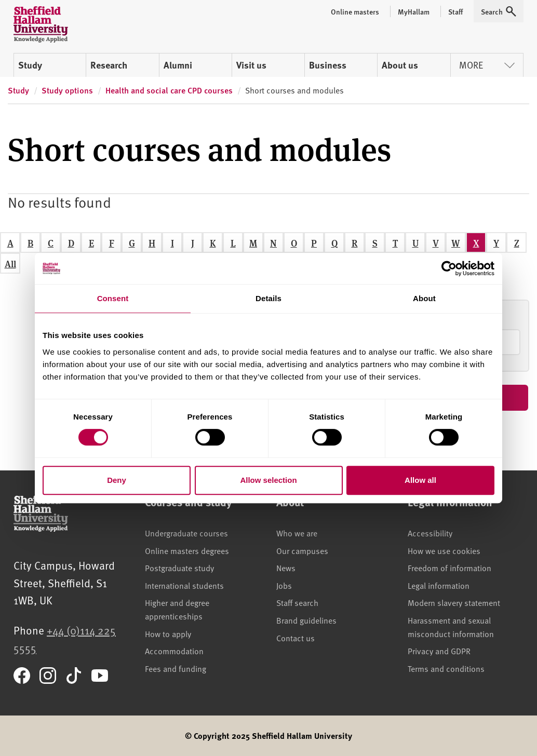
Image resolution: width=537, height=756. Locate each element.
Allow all (420, 480)
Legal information (439, 585)
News (286, 568)
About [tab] (424, 298)
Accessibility (430, 533)
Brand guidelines (306, 620)
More (487, 65)
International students (184, 585)
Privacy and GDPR (439, 651)
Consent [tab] (113, 298)
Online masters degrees (187, 550)
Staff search (297, 602)
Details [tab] (268, 298)
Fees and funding (176, 668)
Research (109, 65)
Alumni (178, 65)
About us (400, 65)
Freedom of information (449, 568)
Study (30, 65)
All (10, 264)
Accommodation (174, 651)
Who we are (297, 533)
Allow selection (268, 480)
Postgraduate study (179, 568)
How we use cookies (444, 550)
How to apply (168, 633)
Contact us (296, 638)
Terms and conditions (446, 668)
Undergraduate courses (186, 533)
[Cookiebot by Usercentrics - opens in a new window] (449, 268)
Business (328, 65)
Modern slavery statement (454, 602)
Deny (117, 480)
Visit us (251, 65)
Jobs (284, 585)
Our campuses (302, 550)
